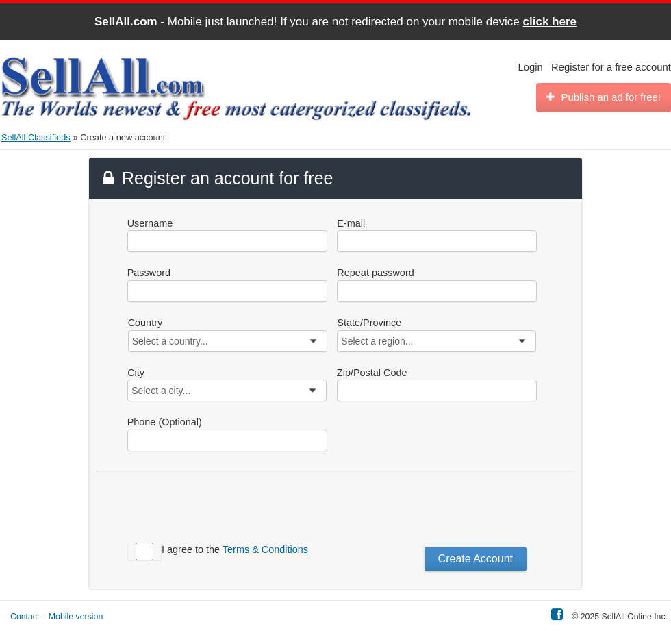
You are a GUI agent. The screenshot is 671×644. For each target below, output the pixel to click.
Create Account (476, 559)
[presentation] (415, 505)
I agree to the (235, 549)
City (136, 373)
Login (531, 67)
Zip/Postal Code (372, 373)
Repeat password (375, 273)
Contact (25, 617)
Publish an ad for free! (604, 97)
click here (550, 22)
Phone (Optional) (165, 422)
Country (145, 323)
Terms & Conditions (265, 549)
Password (149, 273)
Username (150, 223)
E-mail (351, 223)
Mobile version (76, 617)
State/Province (369, 323)
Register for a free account (611, 67)
